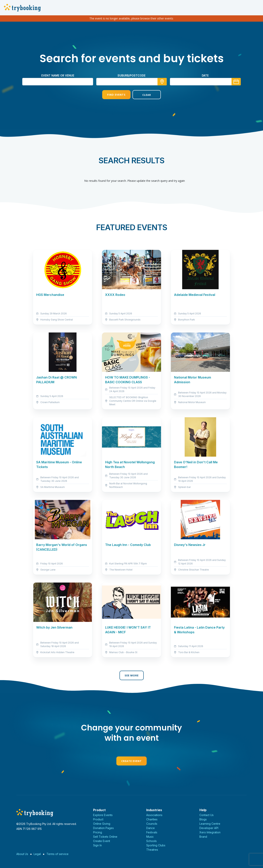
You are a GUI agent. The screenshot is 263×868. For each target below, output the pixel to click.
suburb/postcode (131, 75)
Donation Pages (103, 828)
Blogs (203, 819)
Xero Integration (210, 832)
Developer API (209, 828)
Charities (152, 819)
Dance (150, 828)
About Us (22, 854)
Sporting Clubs (156, 845)
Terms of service (57, 854)
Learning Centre (210, 824)
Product (98, 819)
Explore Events (103, 815)
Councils (152, 824)
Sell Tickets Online (105, 837)
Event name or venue (58, 75)
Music (150, 837)
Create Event (131, 761)
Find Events (116, 95)
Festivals (152, 832)
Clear (147, 95)
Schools (151, 841)
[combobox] (131, 82)
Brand (203, 837)
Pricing (98, 832)
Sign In (97, 845)
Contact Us (207, 815)
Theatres (152, 850)
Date (205, 75)
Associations (154, 815)
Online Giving (102, 824)
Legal (37, 854)
